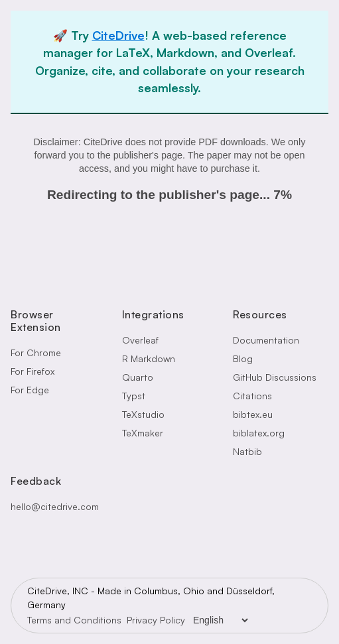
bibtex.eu (253, 414)
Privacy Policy (156, 620)
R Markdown (149, 358)
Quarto (138, 377)
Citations (252, 396)
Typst (134, 396)
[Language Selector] (220, 620)
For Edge (30, 390)
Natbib (247, 451)
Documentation (266, 340)
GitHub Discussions (275, 377)
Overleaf (140, 340)
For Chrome (36, 353)
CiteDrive (118, 35)
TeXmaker (143, 433)
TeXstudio (143, 414)
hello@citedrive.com (55, 506)
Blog (243, 358)
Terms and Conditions (74, 620)
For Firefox (33, 371)
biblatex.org (259, 433)
